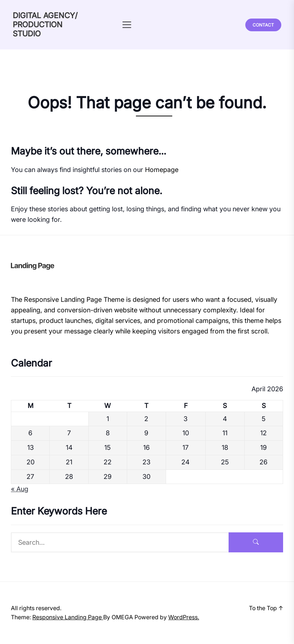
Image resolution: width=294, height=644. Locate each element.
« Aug (20, 489)
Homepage (162, 170)
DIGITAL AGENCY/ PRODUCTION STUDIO (45, 25)
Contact (263, 25)
